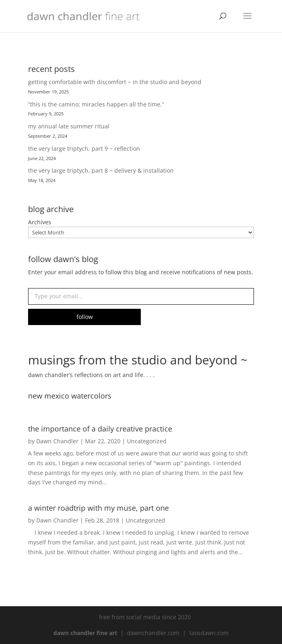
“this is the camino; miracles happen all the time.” (96, 104)
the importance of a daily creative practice (100, 429)
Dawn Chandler (57, 441)
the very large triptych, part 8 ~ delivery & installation (101, 170)
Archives (40, 222)
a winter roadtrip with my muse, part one (98, 508)
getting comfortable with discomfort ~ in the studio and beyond (115, 82)
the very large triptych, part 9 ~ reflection (84, 149)
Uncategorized (147, 441)
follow (85, 317)
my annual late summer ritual (69, 126)
